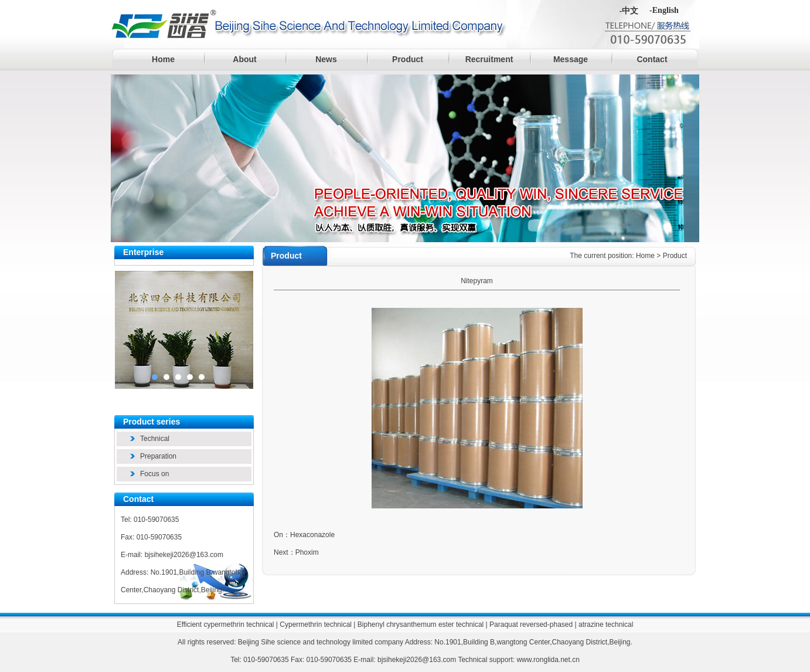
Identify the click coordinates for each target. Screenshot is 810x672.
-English (664, 10)
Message (571, 59)
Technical (155, 439)
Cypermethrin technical (316, 625)
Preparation (158, 456)
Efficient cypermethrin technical (226, 625)
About (244, 59)
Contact (652, 59)
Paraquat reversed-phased (531, 625)
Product (408, 59)
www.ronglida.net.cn (548, 660)
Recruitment (489, 59)
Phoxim (307, 552)
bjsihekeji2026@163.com (184, 555)
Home (163, 59)
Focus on (154, 474)
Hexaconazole (312, 535)
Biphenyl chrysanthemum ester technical (421, 625)
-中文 (629, 11)
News (326, 59)
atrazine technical (606, 625)
